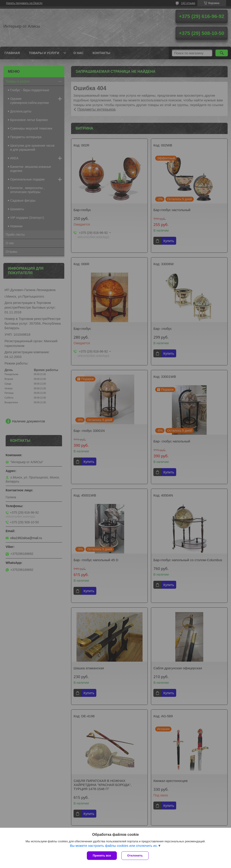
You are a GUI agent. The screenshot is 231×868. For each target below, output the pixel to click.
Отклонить (135, 855)
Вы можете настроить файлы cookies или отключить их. (114, 846)
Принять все (102, 855)
